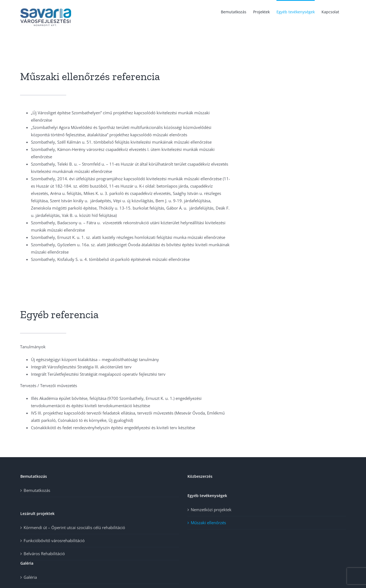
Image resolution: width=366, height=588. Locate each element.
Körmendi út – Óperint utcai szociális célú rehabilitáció (74, 527)
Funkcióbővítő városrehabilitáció (54, 540)
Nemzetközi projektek (211, 510)
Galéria (30, 577)
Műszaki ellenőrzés (208, 523)
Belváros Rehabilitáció (44, 554)
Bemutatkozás (37, 490)
